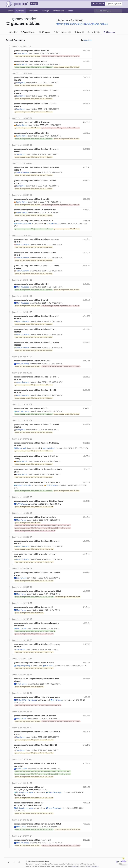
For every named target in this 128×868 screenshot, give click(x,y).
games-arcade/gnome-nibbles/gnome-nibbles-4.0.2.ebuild (60, 203)
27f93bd (86, 358)
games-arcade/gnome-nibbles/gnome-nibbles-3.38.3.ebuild (61, 364)
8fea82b (86, 406)
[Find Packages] (110, 11)
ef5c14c (86, 740)
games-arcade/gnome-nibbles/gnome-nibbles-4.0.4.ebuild (60, 127)
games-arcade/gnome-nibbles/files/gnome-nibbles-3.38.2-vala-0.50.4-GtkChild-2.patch (43, 524)
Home (10, 11)
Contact (119, 856)
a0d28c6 (86, 90)
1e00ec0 (86, 298)
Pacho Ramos (22, 53)
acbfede (86, 759)
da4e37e (86, 282)
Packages (20, 11)
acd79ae (86, 132)
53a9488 (86, 51)
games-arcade (23, 19)
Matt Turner (21, 516)
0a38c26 (86, 387)
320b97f (86, 659)
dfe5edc (86, 603)
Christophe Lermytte (25, 787)
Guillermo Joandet (24, 222)
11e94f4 (86, 498)
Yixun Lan (49, 661)
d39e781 (86, 198)
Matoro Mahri (22, 445)
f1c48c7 (86, 251)
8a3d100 (86, 440)
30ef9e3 (86, 551)
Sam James (21, 82)
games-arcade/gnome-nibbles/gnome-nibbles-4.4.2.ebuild (34, 67)
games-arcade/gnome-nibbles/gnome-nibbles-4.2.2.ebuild (34, 85)
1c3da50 (86, 374)
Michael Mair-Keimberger (27, 695)
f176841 (86, 77)
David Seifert (22, 764)
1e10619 (86, 640)
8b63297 (86, 180)
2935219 (86, 835)
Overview (12, 32)
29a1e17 (86, 264)
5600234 (86, 340)
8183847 (86, 569)
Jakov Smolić (21, 574)
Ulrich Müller (22, 680)
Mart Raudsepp (23, 285)
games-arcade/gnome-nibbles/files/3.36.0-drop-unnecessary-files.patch (38, 701)
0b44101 (86, 148)
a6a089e (86, 537)
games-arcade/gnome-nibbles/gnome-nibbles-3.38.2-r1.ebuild (35, 527)
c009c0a (86, 619)
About (70, 11)
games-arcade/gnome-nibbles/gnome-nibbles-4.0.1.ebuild (60, 303)
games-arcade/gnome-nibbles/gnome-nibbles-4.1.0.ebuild (60, 56)
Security (94, 32)
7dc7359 (86, 466)
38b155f (86, 674)
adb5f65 (86, 587)
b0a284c (86, 453)
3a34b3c (86, 103)
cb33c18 (86, 219)
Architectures (59, 11)
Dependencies (28, 32)
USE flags (45, 11)
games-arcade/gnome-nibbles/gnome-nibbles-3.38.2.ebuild (34, 630)
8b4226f (86, 422)
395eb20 (86, 782)
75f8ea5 (86, 711)
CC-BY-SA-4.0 (75, 861)
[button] (98, 4)
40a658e (86, 122)
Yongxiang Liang (23, 661)
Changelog (109, 32)
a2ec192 (86, 314)
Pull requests (62, 32)
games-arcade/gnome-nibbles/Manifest (27, 56)
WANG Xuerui (22, 501)
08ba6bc (86, 514)
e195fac (86, 237)
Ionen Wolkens (49, 445)
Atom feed (86, 40)
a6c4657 (86, 208)
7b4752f (86, 798)
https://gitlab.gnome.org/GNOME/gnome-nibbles (82, 24)
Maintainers (33, 11)
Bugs (79, 32)
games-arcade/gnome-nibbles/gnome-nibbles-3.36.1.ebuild (61, 717)
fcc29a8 (86, 819)
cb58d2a (86, 727)
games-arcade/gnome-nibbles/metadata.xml (29, 609)
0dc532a (86, 327)
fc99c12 (86, 693)
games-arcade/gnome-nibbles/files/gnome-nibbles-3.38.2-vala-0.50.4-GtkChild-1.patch (43, 522)
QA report (44, 32)
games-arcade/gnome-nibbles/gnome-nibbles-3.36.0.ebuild (61, 840)
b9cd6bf (86, 480)
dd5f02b (86, 61)
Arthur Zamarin (23, 172)
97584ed (86, 166)
